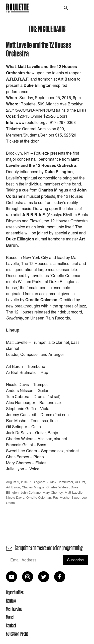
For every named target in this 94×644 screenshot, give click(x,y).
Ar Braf (80, 482)
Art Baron (13, 487)
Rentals (11, 601)
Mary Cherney (53, 492)
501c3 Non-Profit (17, 634)
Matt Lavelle (74, 492)
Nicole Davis (15, 497)
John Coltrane (31, 492)
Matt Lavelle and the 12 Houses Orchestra (38, 49)
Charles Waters (58, 487)
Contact (11, 625)
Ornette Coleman (39, 497)
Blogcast (39, 482)
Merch (10, 617)
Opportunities (15, 592)
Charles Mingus (33, 487)
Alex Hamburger (61, 482)
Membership (14, 609)
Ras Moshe (61, 497)
